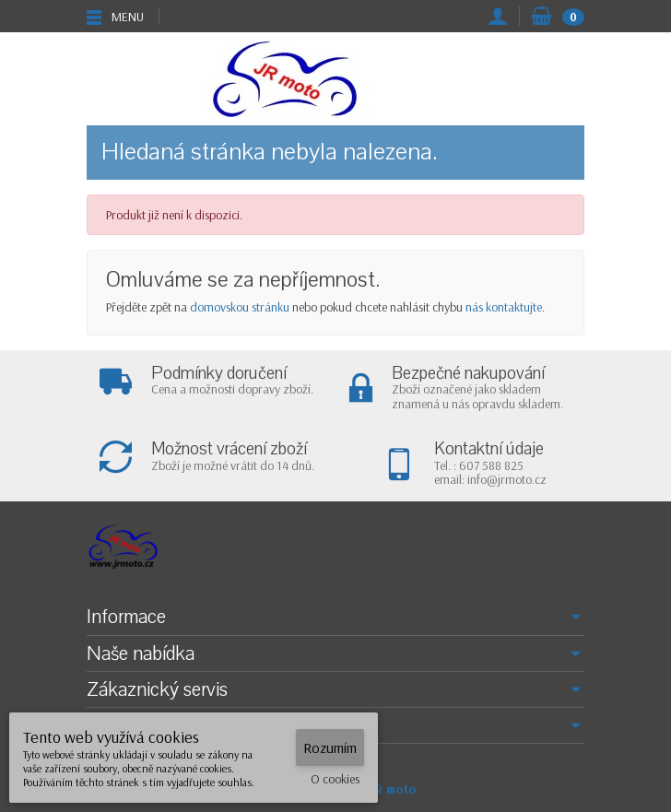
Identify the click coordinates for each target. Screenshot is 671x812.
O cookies (335, 779)
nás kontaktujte (504, 307)
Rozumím (330, 747)
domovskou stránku (240, 307)
